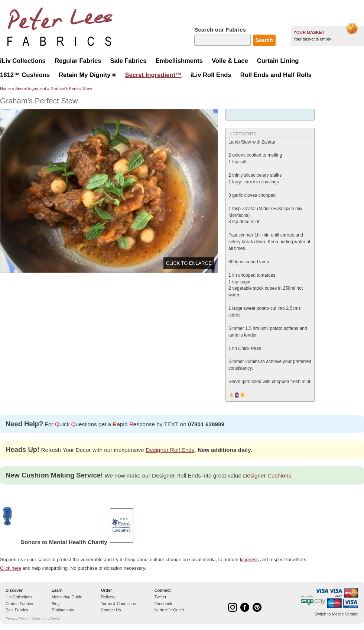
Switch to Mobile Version (337, 614)
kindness (249, 560)
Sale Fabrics (17, 610)
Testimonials (63, 610)
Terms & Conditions (118, 604)
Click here (11, 568)
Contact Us (111, 610)
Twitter (160, 597)
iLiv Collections (19, 597)
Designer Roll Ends (170, 450)
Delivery (108, 597)
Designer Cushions (267, 475)
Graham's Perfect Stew (71, 89)
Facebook (163, 604)
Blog (56, 604)
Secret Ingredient (31, 89)
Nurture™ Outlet (169, 610)
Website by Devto (46, 618)
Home (5, 89)
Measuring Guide (67, 597)
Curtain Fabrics (19, 604)
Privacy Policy (17, 618)
